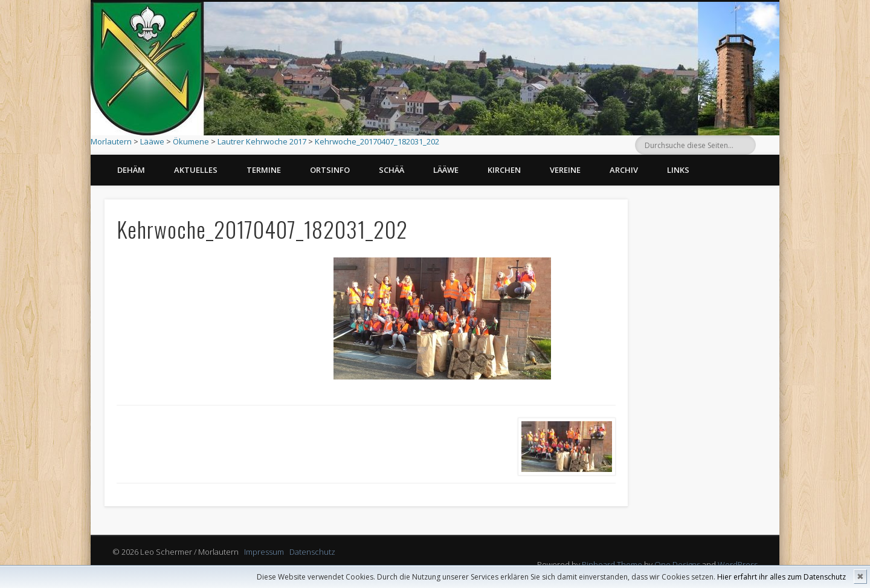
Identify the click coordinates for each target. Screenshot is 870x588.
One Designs (677, 564)
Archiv (624, 170)
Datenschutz (312, 552)
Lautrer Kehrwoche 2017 (262, 141)
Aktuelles (196, 170)
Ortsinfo (330, 170)
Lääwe (152, 141)
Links (678, 170)
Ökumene (191, 141)
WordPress (738, 564)
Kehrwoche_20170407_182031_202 (377, 141)
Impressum (264, 552)
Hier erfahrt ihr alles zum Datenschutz (781, 577)
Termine (264, 170)
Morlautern (111, 141)
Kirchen (504, 170)
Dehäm (131, 170)
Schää (391, 170)
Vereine (565, 170)
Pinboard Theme (612, 564)
